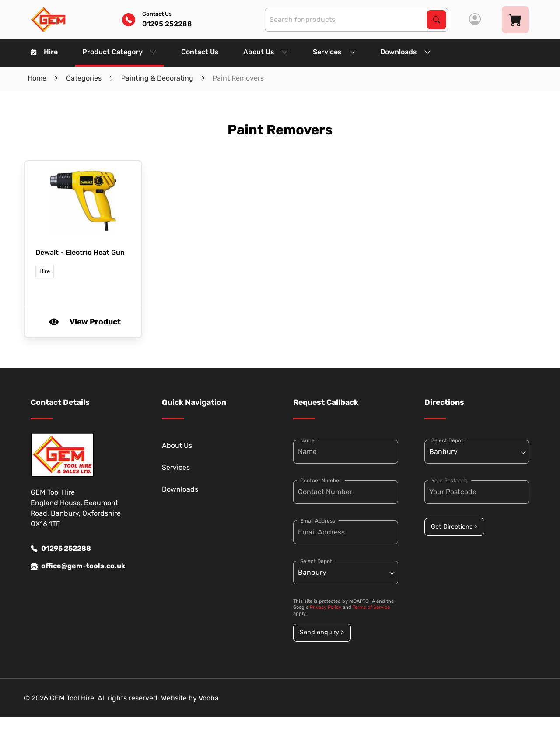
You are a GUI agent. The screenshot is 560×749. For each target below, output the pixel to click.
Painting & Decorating (157, 78)
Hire (44, 52)
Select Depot (316, 561)
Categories (84, 78)
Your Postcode (450, 481)
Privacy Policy (325, 607)
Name (307, 440)
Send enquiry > (322, 632)
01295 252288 (61, 549)
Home (37, 78)
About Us (266, 52)
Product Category (119, 52)
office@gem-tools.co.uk (78, 566)
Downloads (406, 52)
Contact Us (200, 52)
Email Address (318, 521)
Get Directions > (454, 527)
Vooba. (210, 698)
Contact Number (321, 481)
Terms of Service (371, 607)
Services (334, 52)
